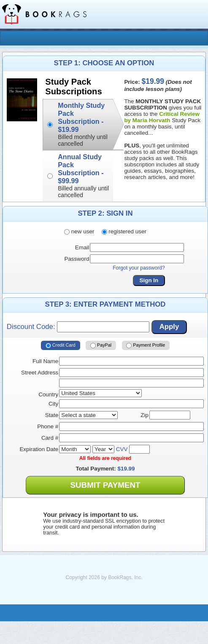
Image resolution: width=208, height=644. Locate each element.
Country (48, 394)
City (53, 404)
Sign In (149, 280)
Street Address (40, 373)
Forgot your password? (139, 268)
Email (82, 247)
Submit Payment (105, 485)
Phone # (48, 426)
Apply (169, 327)
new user (79, 231)
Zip (145, 415)
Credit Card (61, 345)
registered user (124, 231)
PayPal (101, 345)
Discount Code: (78, 327)
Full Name (45, 361)
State (52, 415)
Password (77, 259)
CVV (122, 449)
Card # (50, 438)
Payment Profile (146, 345)
